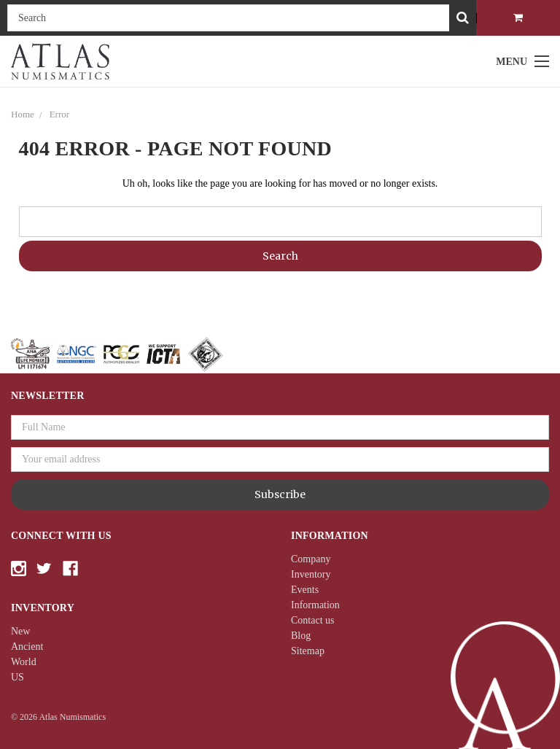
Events (305, 590)
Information (315, 605)
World (24, 662)
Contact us (313, 620)
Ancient (27, 647)
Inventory (311, 574)
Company (311, 559)
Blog (301, 636)
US (17, 677)
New (20, 631)
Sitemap (308, 651)
